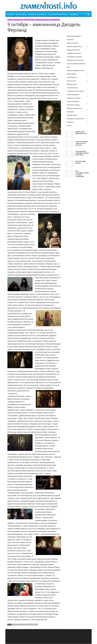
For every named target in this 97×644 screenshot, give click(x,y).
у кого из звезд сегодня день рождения (25, 625)
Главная (10, 14)
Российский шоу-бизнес (58, 14)
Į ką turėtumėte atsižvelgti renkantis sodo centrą (82, 153)
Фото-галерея (55, 20)
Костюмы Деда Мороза (81, 162)
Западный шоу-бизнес (37, 14)
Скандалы (74, 14)
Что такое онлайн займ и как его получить (82, 143)
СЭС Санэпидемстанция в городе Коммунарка (82, 174)
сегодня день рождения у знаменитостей (36, 20)
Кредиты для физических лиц (81, 133)
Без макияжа (21, 14)
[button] (88, 14)
